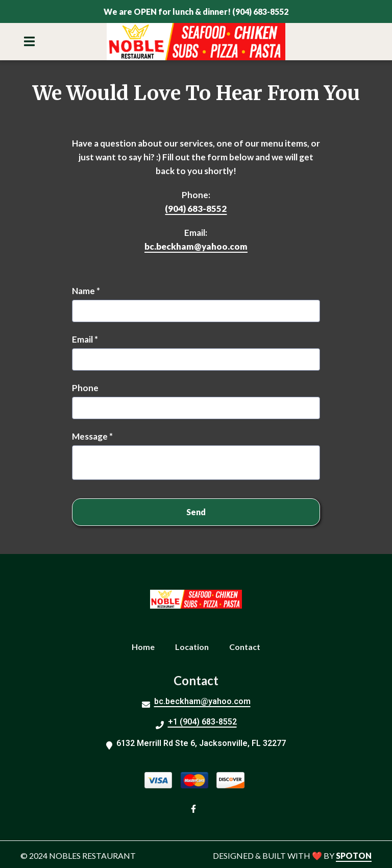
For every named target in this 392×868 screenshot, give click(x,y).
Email (85, 339)
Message (92, 436)
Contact (248, 645)
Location (195, 645)
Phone (85, 388)
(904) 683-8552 (196, 209)
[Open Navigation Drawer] (29, 41)
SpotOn (354, 855)
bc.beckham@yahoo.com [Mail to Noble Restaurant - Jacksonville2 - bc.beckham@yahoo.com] (202, 701)
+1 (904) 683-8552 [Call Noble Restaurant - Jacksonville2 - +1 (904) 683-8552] (202, 722)
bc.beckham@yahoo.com (196, 246)
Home (146, 645)
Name (86, 291)
